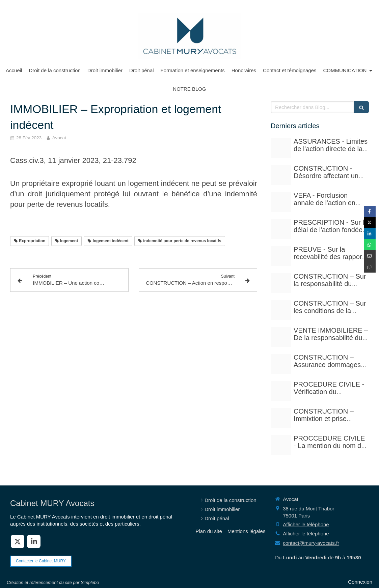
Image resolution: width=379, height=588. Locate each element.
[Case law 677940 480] (281, 256)
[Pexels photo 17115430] (281, 337)
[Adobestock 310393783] (281, 391)
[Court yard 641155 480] (281, 175)
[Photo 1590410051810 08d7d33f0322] (281, 445)
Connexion (360, 582)
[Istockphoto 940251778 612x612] (281, 283)
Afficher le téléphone (306, 524)
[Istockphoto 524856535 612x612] (281, 202)
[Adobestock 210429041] (281, 148)
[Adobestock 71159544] (281, 364)
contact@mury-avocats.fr (311, 543)
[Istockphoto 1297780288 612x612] (281, 310)
